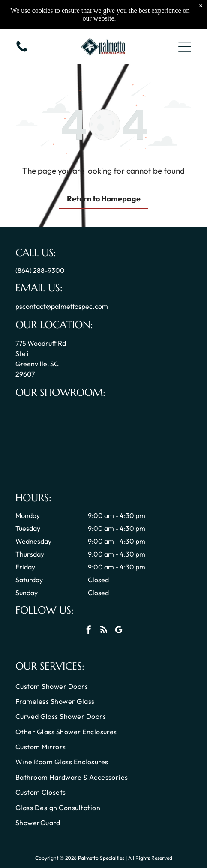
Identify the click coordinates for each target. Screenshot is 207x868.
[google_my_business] (119, 631)
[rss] (104, 631)
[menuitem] (103, 687)
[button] (185, 47)
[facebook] (89, 631)
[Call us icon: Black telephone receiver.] (22, 51)
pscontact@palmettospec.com (62, 306)
